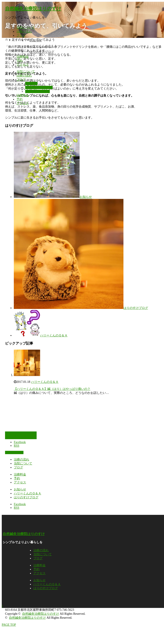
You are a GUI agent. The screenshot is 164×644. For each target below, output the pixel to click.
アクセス (23, 65)
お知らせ (36, 40)
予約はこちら (21, 435)
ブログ (21, 36)
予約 (20, 61)
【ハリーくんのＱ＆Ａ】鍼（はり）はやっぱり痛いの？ (52, 389)
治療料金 (23, 57)
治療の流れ (24, 32)
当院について (26, 28)
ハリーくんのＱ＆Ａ (43, 46)
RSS (17, 446)
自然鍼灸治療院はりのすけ (33, 9)
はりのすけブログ (42, 52)
